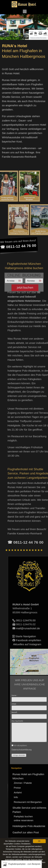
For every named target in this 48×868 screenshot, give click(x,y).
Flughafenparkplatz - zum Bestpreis (22, 864)
